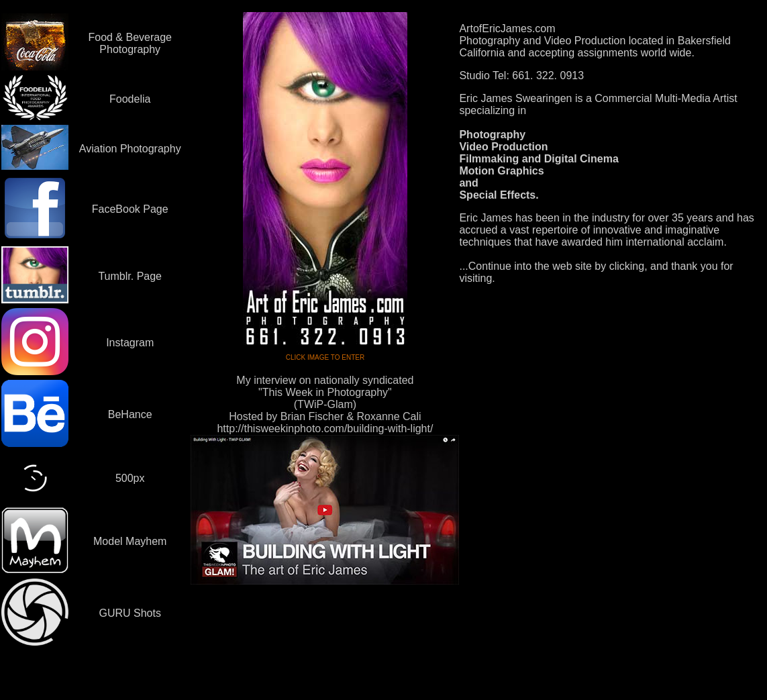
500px (130, 478)
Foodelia (130, 99)
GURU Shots (130, 613)
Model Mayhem (130, 541)
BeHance (130, 414)
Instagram (130, 343)
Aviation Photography (130, 149)
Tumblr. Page (130, 276)
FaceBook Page (130, 209)
